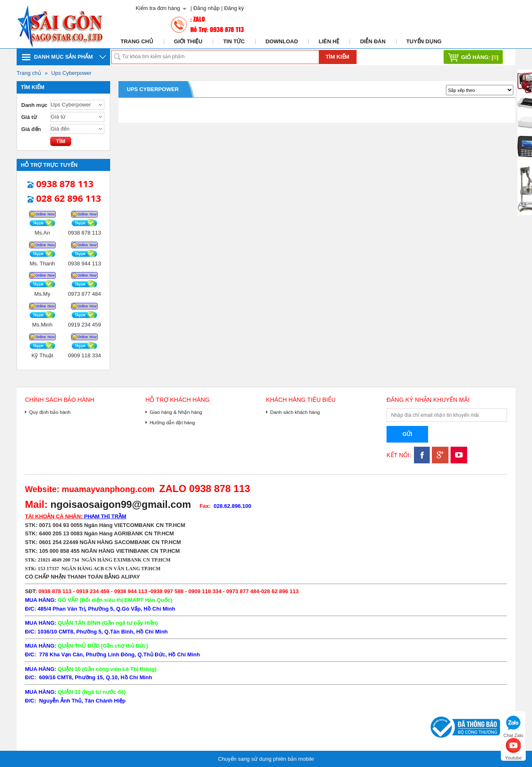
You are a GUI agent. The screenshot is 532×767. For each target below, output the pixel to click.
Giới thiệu (188, 41)
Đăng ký (234, 8)
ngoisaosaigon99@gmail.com (121, 504)
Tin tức (234, 41)
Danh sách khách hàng (295, 412)
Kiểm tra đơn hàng (158, 8)
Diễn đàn (373, 41)
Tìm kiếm (338, 57)
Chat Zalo (513, 726)
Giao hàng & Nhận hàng (176, 412)
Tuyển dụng (424, 41)
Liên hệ (329, 41)
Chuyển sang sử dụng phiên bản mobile (266, 759)
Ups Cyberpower (71, 73)
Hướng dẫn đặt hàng (172, 422)
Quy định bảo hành (50, 412)
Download (282, 41)
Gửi (407, 434)
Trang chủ (137, 41)
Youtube (513, 748)
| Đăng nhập (205, 8)
